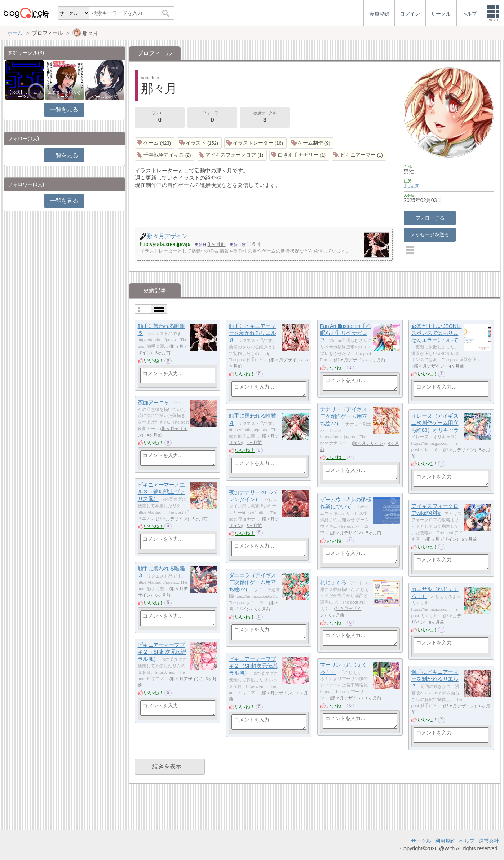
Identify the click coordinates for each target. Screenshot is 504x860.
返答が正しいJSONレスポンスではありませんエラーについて (437, 333)
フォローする (430, 218)
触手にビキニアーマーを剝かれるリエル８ (253, 333)
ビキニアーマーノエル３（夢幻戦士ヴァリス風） (161, 492)
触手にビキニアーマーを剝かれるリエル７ (435, 679)
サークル (421, 841)
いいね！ (154, 360)
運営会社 (489, 841)
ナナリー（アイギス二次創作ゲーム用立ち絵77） (344, 416)
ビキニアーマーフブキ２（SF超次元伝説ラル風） (162, 652)
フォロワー (212, 118)
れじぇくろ (333, 582)
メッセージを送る (430, 234)
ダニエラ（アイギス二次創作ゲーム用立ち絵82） (253, 582)
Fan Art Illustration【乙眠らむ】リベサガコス (346, 333)
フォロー (160, 118)
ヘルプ (467, 841)
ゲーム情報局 (105, 97)
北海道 (411, 186)
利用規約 (445, 841)
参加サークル (265, 118)
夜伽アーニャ (153, 402)
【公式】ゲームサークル (25, 95)
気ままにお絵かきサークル (65, 95)
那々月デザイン (286, 360)
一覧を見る (64, 109)
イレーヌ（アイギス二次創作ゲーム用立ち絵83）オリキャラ (435, 423)
